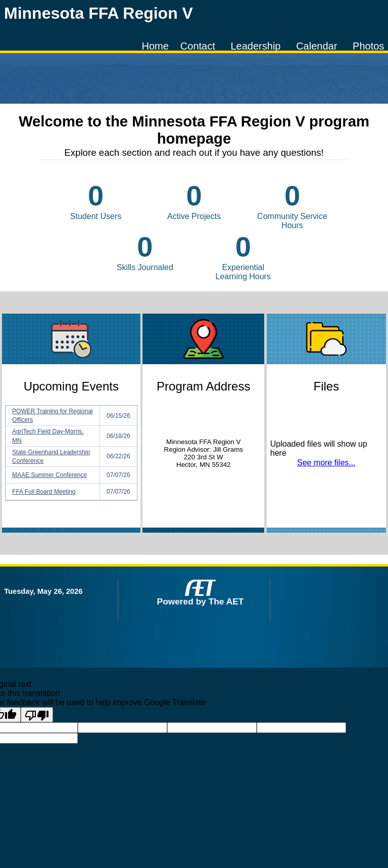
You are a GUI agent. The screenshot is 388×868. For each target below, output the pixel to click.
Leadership (255, 46)
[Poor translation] (37, 715)
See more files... (326, 463)
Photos (368, 46)
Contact (198, 46)
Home (155, 46)
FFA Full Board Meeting (44, 492)
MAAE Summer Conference (50, 475)
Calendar (317, 46)
